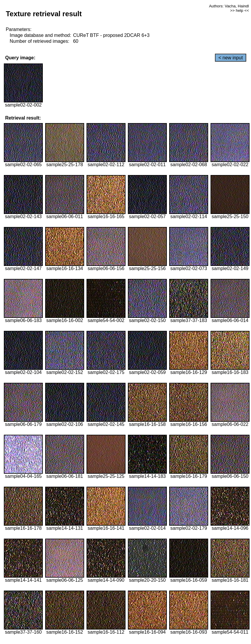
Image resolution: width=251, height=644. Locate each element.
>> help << (239, 10)
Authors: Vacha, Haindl (229, 6)
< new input (231, 58)
